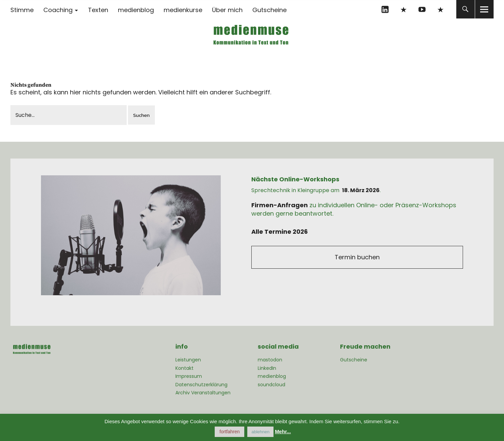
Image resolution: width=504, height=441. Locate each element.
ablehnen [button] (260, 432)
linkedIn (385, 9)
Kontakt (184, 368)
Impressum (189, 376)
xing (404, 9)
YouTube (422, 9)
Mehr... (283, 431)
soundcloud (271, 385)
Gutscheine (269, 10)
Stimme (22, 10)
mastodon (441, 9)
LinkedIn (267, 368)
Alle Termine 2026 (280, 232)
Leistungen (188, 360)
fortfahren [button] (229, 432)
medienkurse (183, 10)
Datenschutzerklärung (201, 385)
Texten (98, 10)
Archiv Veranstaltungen (203, 393)
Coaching (58, 10)
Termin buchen (357, 257)
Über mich (227, 10)
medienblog (136, 10)
